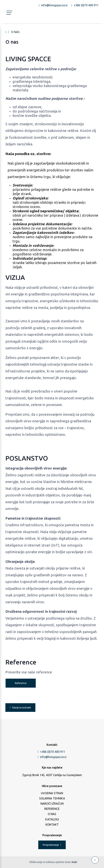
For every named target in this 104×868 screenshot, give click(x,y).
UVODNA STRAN (52, 793)
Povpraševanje (52, 845)
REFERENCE (52, 809)
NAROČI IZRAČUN (52, 804)
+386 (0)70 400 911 (51, 752)
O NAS (15, 32)
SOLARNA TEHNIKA (52, 798)
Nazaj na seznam (20, 708)
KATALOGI (52, 819)
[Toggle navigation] (8, 15)
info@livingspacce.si (52, 757)
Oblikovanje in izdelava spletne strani (53, 862)
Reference (21, 683)
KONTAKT (52, 825)
